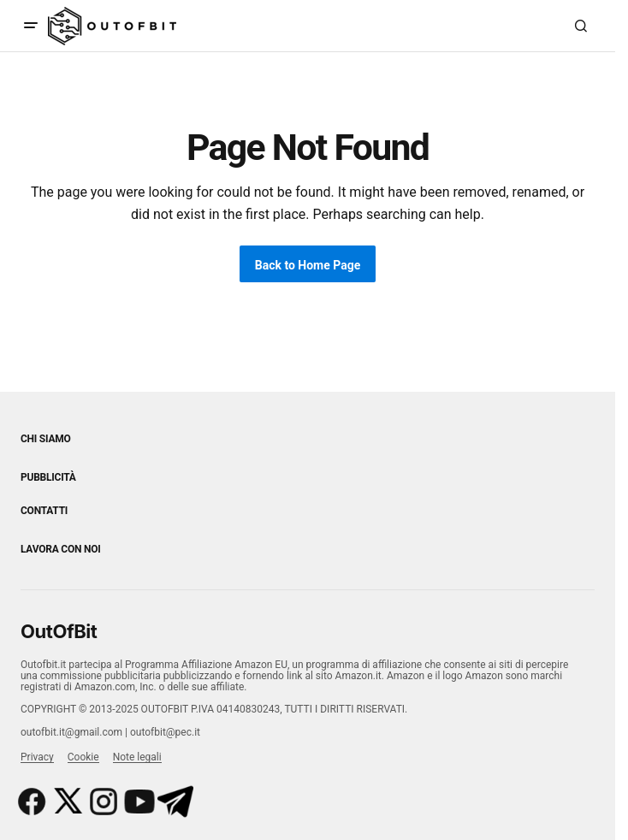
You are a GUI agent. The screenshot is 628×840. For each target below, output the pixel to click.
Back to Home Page (308, 265)
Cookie (83, 757)
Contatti (44, 511)
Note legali (137, 757)
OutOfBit (59, 631)
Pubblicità (48, 477)
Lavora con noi (60, 549)
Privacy (37, 757)
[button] (31, 26)
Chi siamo (46, 439)
